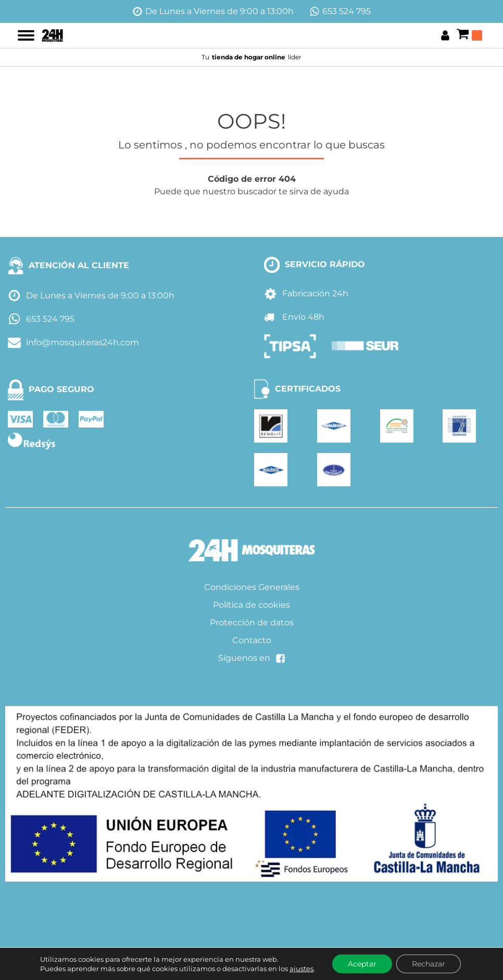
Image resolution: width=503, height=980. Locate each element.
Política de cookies (251, 605)
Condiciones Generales (252, 587)
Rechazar (429, 964)
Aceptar (362, 964)
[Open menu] (26, 35)
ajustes (301, 969)
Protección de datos (252, 623)
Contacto (252, 640)
